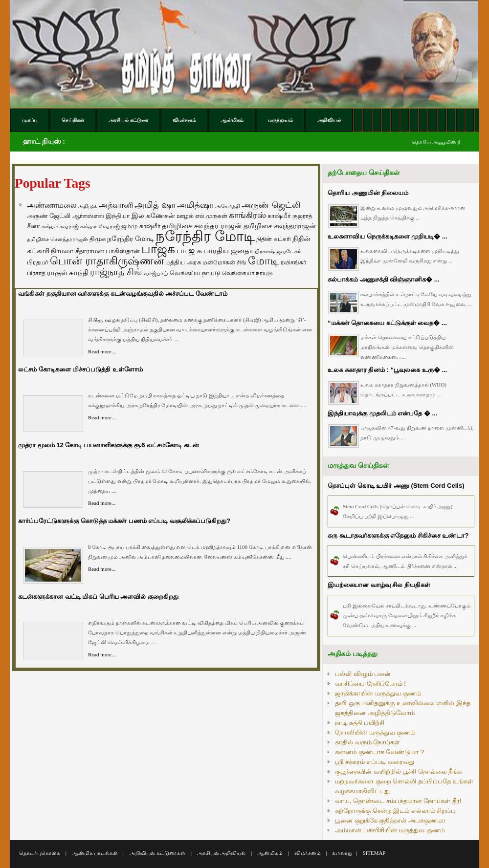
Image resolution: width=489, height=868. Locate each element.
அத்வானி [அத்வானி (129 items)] (116, 205)
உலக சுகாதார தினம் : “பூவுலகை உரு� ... (387, 370)
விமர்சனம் (308, 853)
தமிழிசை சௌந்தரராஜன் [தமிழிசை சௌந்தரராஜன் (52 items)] (57, 239)
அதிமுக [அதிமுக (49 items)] (88, 206)
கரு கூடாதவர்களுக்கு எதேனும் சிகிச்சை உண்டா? (398, 535)
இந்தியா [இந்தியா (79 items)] (118, 216)
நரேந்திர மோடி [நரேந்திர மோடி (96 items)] (131, 239)
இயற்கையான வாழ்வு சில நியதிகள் (379, 585)
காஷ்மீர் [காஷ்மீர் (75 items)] (279, 216)
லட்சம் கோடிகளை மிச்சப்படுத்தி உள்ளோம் (80, 369)
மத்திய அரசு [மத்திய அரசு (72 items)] (183, 262)
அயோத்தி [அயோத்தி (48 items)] (228, 206)
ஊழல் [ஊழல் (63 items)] (185, 216)
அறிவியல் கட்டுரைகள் (157, 853)
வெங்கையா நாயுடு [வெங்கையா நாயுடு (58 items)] (247, 273)
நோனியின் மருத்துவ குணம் (375, 732)
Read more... (102, 351)
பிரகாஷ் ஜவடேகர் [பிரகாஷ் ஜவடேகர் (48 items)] (278, 251)
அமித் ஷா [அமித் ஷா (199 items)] (155, 205)
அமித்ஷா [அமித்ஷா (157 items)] (195, 205)
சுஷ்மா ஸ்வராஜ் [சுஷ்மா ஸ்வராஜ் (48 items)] (100, 226)
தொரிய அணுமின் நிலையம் (368, 193)
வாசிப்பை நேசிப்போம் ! (370, 684)
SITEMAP (374, 853)
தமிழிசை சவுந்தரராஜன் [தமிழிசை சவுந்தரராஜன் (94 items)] (280, 226)
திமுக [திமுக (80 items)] (98, 239)
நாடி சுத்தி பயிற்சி (360, 723)
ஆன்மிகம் (270, 853)
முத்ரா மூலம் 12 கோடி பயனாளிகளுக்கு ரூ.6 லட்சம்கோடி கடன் (109, 445)
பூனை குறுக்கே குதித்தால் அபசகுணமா (390, 820)
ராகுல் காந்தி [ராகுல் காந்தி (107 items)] (68, 273)
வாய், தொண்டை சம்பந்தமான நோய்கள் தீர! (398, 801)
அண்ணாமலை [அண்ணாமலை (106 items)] (52, 205)
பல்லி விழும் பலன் (363, 674)
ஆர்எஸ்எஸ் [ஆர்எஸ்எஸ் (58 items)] (88, 216)
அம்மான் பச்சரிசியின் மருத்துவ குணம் (390, 830)
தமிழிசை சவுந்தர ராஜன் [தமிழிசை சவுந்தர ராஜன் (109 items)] (202, 226)
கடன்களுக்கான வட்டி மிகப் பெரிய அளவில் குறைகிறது (98, 597)
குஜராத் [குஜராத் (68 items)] (302, 216)
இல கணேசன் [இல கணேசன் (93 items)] (153, 216)
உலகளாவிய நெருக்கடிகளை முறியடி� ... (388, 236)
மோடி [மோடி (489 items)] (264, 261)
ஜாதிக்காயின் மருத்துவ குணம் (378, 693)
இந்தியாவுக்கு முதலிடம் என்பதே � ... (382, 413)
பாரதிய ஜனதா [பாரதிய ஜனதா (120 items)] (228, 250)
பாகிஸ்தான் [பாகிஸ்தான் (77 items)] (123, 251)
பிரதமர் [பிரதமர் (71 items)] (38, 262)
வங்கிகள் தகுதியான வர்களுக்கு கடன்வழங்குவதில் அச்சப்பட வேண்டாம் (123, 293)
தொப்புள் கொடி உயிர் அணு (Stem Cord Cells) (396, 486)
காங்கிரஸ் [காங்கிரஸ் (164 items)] (247, 215)
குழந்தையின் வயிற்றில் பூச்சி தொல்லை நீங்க (398, 771)
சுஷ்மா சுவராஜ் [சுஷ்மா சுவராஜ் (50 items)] (60, 226)
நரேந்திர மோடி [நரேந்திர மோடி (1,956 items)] (205, 236)
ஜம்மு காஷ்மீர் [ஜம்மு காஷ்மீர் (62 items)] (141, 226)
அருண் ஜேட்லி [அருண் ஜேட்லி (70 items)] (49, 216)
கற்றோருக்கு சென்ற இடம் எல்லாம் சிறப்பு (395, 811)
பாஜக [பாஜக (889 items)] (158, 249)
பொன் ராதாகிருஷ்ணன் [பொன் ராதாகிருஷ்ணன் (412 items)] (107, 261)
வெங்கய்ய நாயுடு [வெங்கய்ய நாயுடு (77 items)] (195, 273)
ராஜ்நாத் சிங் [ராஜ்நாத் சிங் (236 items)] (116, 272)
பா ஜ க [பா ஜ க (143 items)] (189, 250)
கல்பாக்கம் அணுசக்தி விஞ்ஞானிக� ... (384, 279)
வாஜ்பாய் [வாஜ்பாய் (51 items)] (156, 273)
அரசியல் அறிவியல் (222, 853)
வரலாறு (342, 853)
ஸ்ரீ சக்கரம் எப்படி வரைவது (375, 762)
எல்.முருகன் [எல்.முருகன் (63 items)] (211, 216)
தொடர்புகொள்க (40, 853)
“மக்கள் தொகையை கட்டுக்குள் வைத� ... (387, 323)
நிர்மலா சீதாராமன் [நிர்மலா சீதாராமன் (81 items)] (78, 251)
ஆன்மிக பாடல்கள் (95, 853)
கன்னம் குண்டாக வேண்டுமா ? (379, 752)
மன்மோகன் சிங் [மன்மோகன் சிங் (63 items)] (224, 262)
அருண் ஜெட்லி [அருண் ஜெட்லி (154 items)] (271, 205)
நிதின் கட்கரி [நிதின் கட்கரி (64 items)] (273, 239)
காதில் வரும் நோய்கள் (367, 742)
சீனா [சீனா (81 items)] (33, 226)
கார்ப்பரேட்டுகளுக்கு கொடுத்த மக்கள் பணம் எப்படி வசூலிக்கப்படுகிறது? (124, 521)
